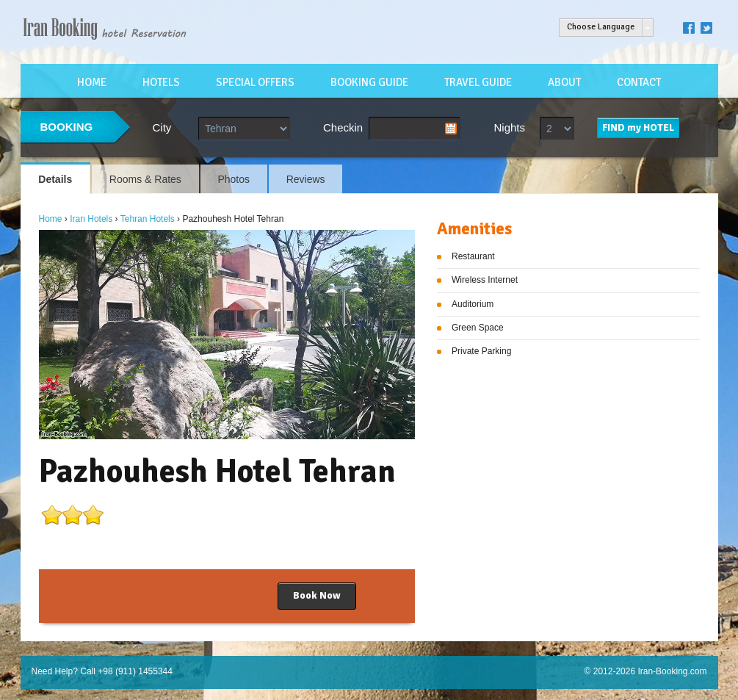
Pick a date (451, 129)
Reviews (306, 179)
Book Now (317, 595)
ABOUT (564, 82)
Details (55, 179)
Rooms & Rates (145, 179)
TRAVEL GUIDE (478, 82)
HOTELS (161, 82)
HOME (92, 82)
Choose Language (601, 27)
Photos (234, 179)
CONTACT (639, 82)
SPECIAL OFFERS (255, 82)
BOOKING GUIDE (369, 82)
